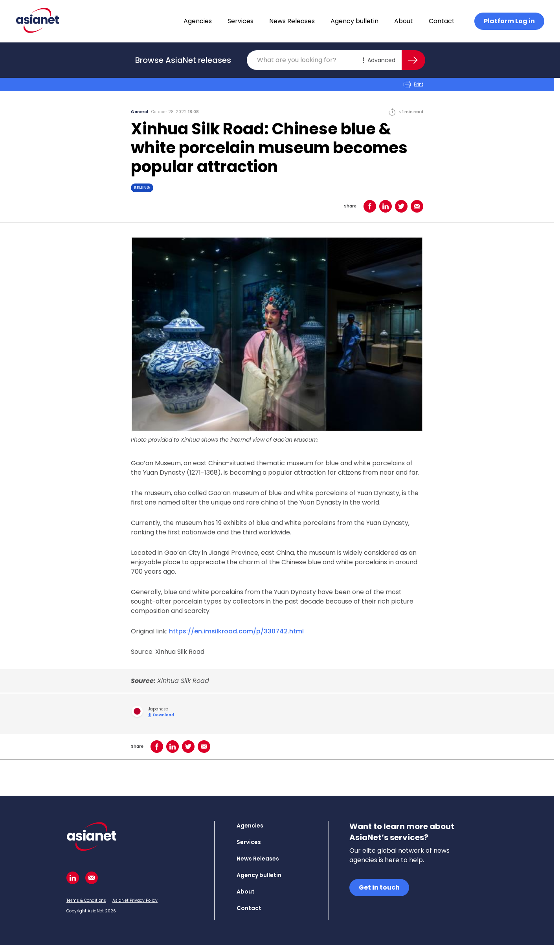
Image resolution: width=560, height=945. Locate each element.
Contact (442, 21)
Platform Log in (509, 21)
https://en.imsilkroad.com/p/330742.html (236, 631)
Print (413, 84)
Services (241, 21)
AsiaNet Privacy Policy (135, 900)
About (404, 21)
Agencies (198, 21)
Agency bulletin (354, 21)
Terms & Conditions (86, 900)
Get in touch (379, 887)
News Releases (292, 21)
